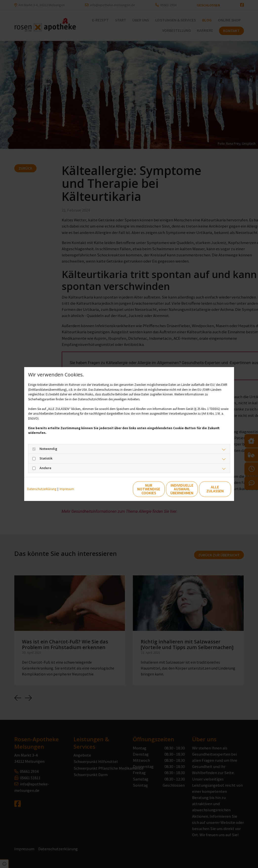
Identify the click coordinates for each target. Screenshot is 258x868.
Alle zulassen (208, 489)
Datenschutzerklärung (42, 489)
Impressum (67, 489)
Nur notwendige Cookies (114, 489)
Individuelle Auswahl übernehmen (161, 489)
